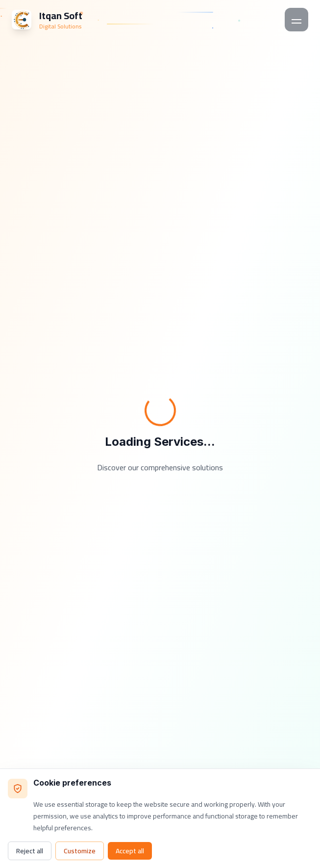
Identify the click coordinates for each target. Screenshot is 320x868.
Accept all (130, 851)
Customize (80, 851)
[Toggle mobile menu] (296, 20)
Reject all (30, 851)
